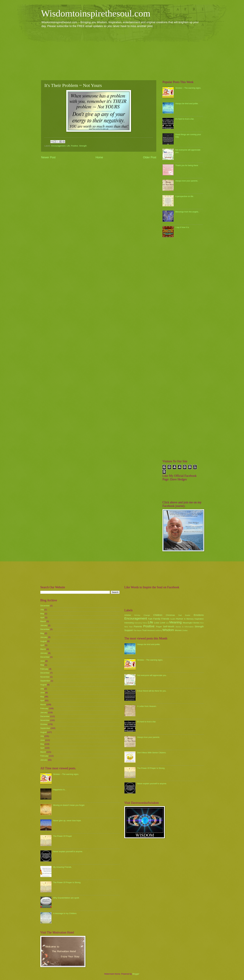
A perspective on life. (184, 196)
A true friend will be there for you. (152, 691)
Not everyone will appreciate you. (152, 675)
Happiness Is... (60, 790)
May (42, 614)
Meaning (176, 622)
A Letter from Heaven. (147, 706)
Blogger (136, 974)
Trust (144, 630)
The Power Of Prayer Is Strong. (67, 882)
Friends (165, 619)
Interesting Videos (141, 623)
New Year (128, 627)
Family (157, 619)
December (45, 606)
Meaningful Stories (191, 623)
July (42, 610)
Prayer (159, 627)
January (44, 625)
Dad (180, 615)
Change (147, 615)
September (45, 681)
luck (167, 623)
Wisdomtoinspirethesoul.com (96, 13)
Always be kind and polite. (187, 103)
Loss (157, 623)
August (43, 641)
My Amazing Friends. (62, 867)
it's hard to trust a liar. (185, 119)
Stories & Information (185, 627)
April (42, 617)
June (42, 661)
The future (137, 630)
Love (163, 623)
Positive (74, 146)
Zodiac (185, 630)
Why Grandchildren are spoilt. (66, 898)
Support (129, 630)
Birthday (137, 615)
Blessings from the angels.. (187, 212)
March (43, 621)
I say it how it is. (182, 227)
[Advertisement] (122, 54)
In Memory (189, 619)
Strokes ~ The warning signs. (188, 88)
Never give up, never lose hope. (67, 821)
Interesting (129, 623)
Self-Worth (169, 626)
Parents (138, 626)
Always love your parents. (187, 181)
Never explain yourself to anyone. (68, 851)
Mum (202, 623)
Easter (188, 615)
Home (99, 157)
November (45, 677)
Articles (128, 615)
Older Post (150, 157)
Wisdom (168, 630)
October (44, 724)
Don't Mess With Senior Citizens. (152, 753)
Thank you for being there (187, 165)
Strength (83, 146)
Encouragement (58, 146)
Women (178, 630)
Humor (179, 619)
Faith (150, 619)
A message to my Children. (65, 913)
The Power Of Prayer (62, 836)
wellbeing (159, 630)
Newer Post (48, 157)
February (44, 669)
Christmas (170, 615)
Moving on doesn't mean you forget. (69, 805)
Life (68, 146)
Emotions (199, 615)
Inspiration (199, 619)
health (173, 619)
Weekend (151, 630)
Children (158, 615)
